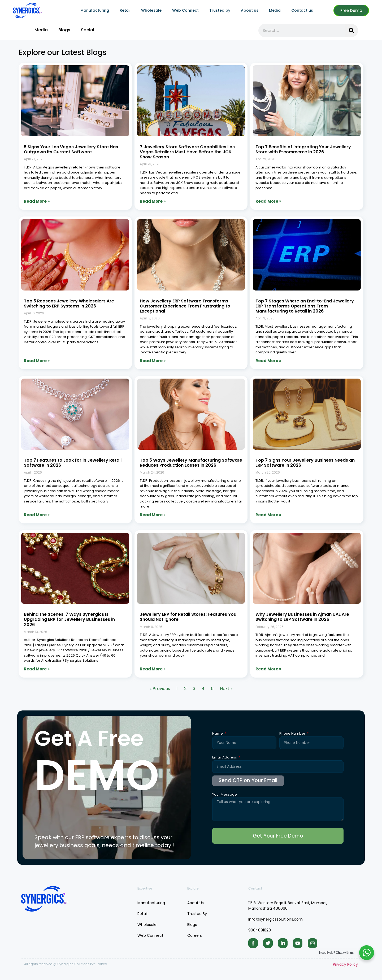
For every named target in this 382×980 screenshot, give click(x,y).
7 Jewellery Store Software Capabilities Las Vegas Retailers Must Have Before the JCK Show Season (187, 152)
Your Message (225, 795)
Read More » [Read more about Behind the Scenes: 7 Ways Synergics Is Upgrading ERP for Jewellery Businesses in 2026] (37, 669)
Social (88, 30)
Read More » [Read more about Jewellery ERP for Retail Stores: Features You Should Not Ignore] (153, 669)
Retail (125, 10)
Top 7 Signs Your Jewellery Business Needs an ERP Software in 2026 (305, 463)
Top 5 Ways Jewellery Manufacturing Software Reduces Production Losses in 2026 (191, 463)
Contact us (302, 10)
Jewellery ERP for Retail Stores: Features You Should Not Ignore (188, 617)
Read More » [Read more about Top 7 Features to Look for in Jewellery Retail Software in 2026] (37, 515)
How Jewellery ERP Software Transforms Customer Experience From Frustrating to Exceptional (185, 306)
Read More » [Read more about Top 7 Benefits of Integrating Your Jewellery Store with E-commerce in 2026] (268, 201)
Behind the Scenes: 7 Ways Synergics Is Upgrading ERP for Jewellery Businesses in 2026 (69, 619)
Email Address (225, 758)
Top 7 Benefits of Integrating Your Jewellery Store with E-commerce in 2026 (303, 149)
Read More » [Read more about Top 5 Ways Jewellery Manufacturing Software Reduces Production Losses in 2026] (153, 515)
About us (250, 10)
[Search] (351, 31)
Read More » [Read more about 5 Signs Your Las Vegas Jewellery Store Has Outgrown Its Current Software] (37, 201)
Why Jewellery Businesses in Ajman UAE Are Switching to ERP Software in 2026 (302, 617)
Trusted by (220, 10)
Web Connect (185, 10)
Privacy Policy (345, 968)
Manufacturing (95, 10)
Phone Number (293, 734)
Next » (226, 689)
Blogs (64, 30)
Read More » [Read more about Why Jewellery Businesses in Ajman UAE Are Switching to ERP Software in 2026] (268, 669)
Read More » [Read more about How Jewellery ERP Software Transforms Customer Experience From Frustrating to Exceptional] (153, 361)
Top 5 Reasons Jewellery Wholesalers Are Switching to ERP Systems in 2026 (69, 303)
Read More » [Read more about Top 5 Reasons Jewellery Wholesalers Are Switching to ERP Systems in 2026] (37, 361)
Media (275, 10)
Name (218, 734)
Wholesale (151, 10)
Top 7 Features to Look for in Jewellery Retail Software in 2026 (73, 463)
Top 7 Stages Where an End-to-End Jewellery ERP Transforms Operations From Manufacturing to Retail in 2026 (305, 306)
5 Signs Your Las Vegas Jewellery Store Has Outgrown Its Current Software (71, 149)
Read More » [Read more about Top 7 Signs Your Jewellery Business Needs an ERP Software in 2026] (268, 515)
